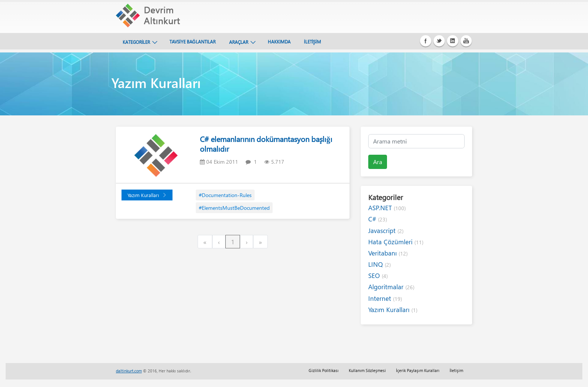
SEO (378, 276)
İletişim (456, 370)
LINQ (379, 264)
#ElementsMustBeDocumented (234, 208)
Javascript (386, 231)
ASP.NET (387, 208)
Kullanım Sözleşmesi (367, 370)
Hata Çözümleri (396, 242)
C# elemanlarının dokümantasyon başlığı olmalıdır (266, 144)
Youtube (466, 41)
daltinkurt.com (129, 371)
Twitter (439, 41)
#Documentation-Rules (225, 195)
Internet (385, 298)
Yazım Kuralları (147, 195)
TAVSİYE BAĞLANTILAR (193, 42)
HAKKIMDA (279, 42)
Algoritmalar (391, 287)
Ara (378, 162)
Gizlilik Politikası (324, 370)
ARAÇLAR (239, 42)
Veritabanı (388, 253)
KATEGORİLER (136, 42)
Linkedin (453, 41)
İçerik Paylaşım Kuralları (418, 370)
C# (378, 219)
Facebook (426, 41)
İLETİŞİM (313, 42)
